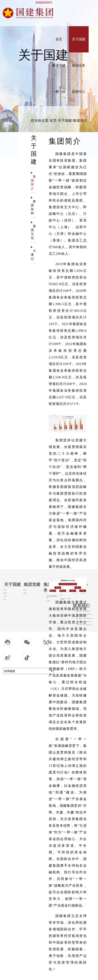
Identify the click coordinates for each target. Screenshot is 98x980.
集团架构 (5, 593)
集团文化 (5, 596)
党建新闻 (25, 593)
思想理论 (25, 590)
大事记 (5, 599)
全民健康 (48, 601)
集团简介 (5, 590)
